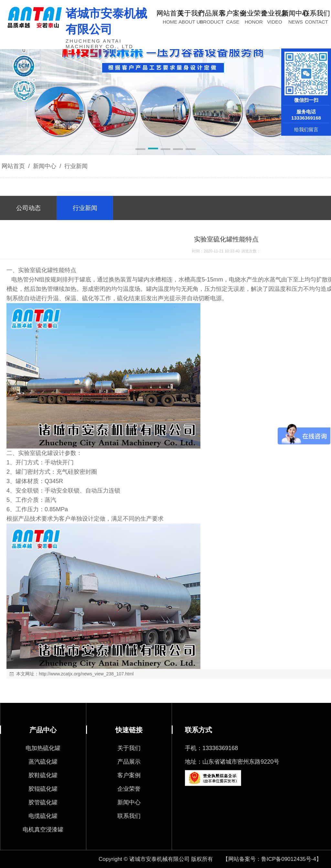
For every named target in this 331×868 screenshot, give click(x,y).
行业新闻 (75, 166)
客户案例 (129, 775)
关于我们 (129, 748)
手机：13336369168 (211, 748)
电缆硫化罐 (43, 816)
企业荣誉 (129, 789)
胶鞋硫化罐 (43, 775)
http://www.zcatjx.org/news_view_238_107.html (86, 674)
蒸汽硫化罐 (43, 762)
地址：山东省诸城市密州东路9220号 (232, 762)
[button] (140, 150)
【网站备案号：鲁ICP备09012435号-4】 (272, 859)
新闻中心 (45, 166)
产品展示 (129, 762)
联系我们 (129, 816)
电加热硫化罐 (43, 748)
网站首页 (13, 166)
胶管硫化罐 (43, 802)
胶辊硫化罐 (43, 789)
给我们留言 (306, 129)
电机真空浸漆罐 (43, 830)
